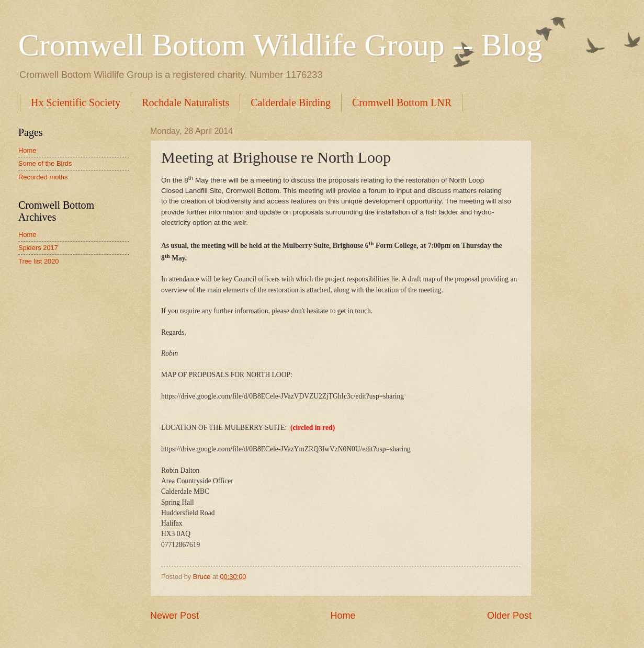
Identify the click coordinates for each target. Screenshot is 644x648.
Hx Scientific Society (76, 103)
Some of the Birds (45, 163)
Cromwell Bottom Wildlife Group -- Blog (280, 45)
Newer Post (174, 616)
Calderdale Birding (291, 103)
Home (343, 616)
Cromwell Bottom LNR (402, 103)
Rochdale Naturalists (185, 103)
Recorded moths (43, 177)
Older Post (509, 616)
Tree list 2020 (39, 261)
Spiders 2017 (38, 248)
